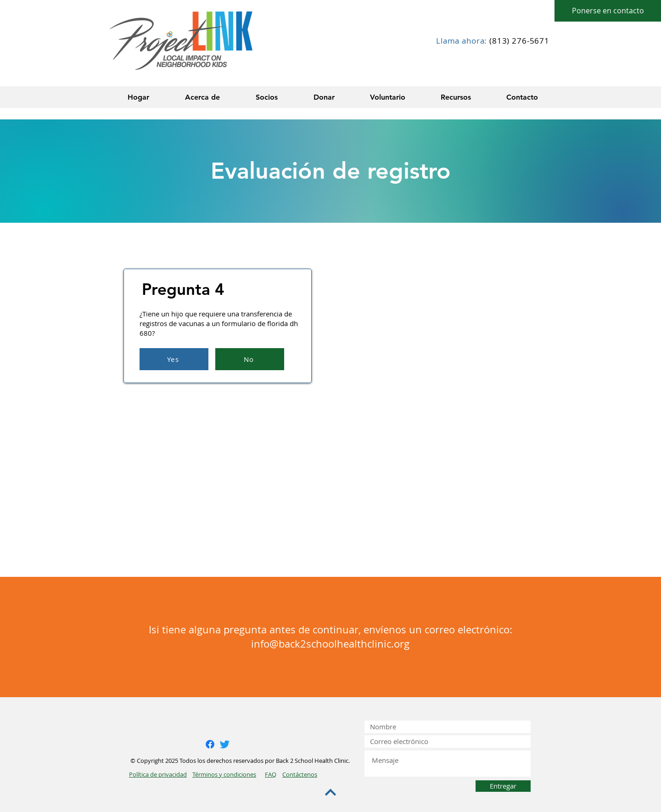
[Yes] (174, 359)
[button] (202, 97)
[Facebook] (210, 744)
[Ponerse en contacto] (608, 11)
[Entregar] (503, 786)
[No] (250, 359)
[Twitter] (225, 744)
